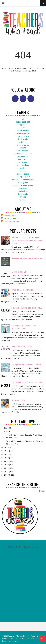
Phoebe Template (31, 636)
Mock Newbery (23, 165)
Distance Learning (23, 133)
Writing (23, 197)
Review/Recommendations (23, 180)
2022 (7, 458)
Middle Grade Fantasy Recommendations (27, 258)
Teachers (23, 188)
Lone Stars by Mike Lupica (22, 347)
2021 (7, 461)
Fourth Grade (23, 142)
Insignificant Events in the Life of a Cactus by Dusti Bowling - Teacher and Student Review (27, 240)
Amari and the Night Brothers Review (27, 308)
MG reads (23, 162)
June (9, 431)
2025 (7, 447)
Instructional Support (23, 153)
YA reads (23, 200)
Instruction (23, 151)
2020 (7, 464)
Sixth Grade (23, 182)
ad (23, 119)
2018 (7, 471)
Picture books (23, 174)
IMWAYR (23, 148)
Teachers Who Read (13, 222)
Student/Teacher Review (23, 185)
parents (23, 171)
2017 (7, 475)
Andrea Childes (10, 216)
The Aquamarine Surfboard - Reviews (26, 364)
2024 (7, 451)
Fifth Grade (23, 139)
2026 (7, 428)
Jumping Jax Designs (10, 641)
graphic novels (23, 145)
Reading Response (23, 177)
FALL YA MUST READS (19, 400)
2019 (7, 468)
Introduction (23, 156)
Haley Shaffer (10, 219)
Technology (23, 191)
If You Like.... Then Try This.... (23, 290)
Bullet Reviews (23, 130)
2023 (7, 454)
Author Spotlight (23, 122)
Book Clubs (23, 128)
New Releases (23, 168)
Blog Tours (23, 125)
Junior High (23, 159)
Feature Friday (23, 136)
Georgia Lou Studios (20, 638)
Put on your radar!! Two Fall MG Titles (27, 382)
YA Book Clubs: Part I (20, 272)
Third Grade (23, 194)
